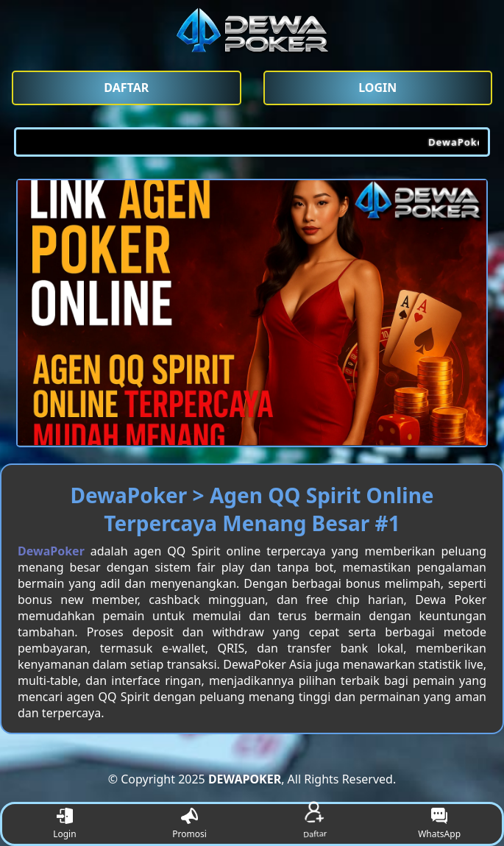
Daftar (314, 824)
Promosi (189, 824)
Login (64, 824)
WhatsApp (439, 824)
